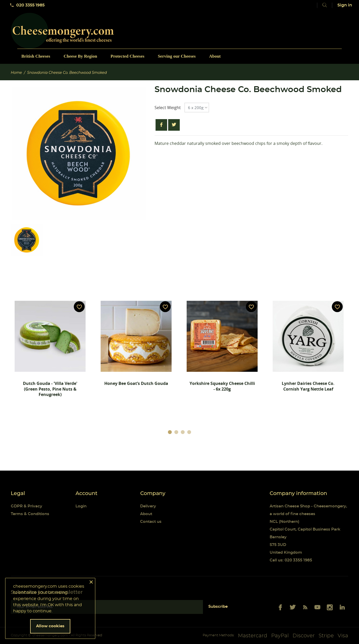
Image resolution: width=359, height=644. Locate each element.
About (146, 514)
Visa (343, 636)
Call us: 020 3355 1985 (291, 560)
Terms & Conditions (30, 514)
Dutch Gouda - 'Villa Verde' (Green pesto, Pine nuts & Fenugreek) (50, 389)
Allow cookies (50, 626)
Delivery (148, 506)
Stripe (326, 636)
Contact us (151, 522)
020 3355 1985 (27, 5)
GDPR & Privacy (27, 506)
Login (81, 506)
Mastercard (253, 636)
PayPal (280, 636)
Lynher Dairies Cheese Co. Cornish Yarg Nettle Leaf (308, 386)
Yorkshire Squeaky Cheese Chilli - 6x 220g (222, 386)
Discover (304, 636)
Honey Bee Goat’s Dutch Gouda (136, 383)
